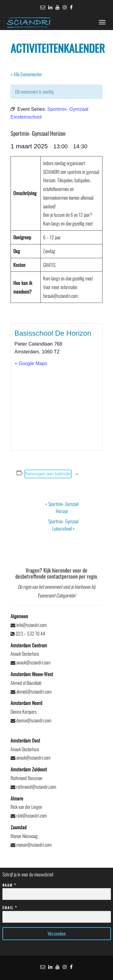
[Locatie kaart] (56, 408)
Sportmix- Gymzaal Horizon (62, 507)
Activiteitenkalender (58, 48)
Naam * (57, 890)
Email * (57, 912)
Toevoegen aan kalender (48, 474)
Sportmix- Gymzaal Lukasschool (63, 525)
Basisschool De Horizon (53, 333)
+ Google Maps (31, 363)
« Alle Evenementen (26, 74)
